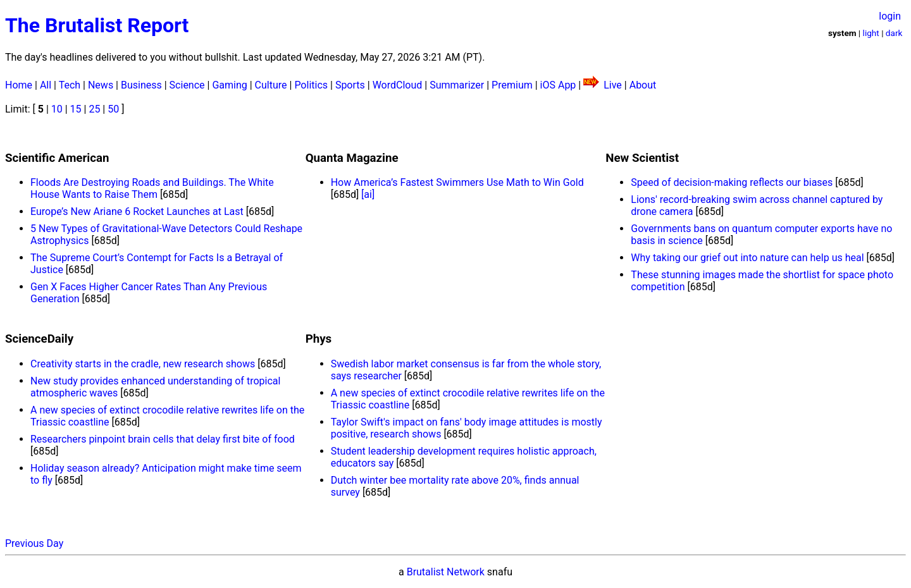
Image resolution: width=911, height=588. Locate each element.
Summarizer (457, 85)
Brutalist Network (446, 572)
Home (19, 85)
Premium (512, 85)
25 (94, 109)
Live (613, 85)
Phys (319, 339)
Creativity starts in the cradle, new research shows (143, 364)
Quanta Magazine (352, 158)
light (871, 33)
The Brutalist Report (97, 25)
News (101, 85)
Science (187, 85)
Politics (311, 85)
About (643, 85)
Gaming (229, 85)
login (890, 16)
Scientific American (57, 158)
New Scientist (642, 158)
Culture (271, 85)
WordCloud (398, 85)
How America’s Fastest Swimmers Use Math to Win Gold (457, 182)
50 (113, 109)
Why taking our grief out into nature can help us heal (747, 258)
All (46, 85)
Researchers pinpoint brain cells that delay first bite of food (163, 439)
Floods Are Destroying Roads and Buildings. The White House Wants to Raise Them (152, 188)
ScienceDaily (39, 339)
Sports (350, 85)
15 (76, 109)
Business (141, 85)
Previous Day (34, 543)
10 (57, 109)
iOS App (558, 85)
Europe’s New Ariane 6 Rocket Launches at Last (137, 211)
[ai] (368, 194)
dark (894, 33)
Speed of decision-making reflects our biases (732, 182)
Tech (70, 85)
